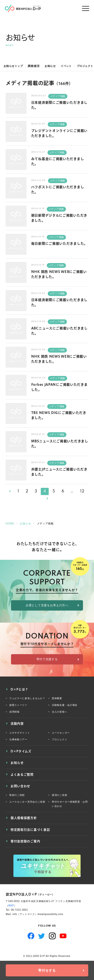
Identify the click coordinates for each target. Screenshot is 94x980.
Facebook (31, 936)
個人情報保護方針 (24, 818)
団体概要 (57, 698)
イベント (66, 66)
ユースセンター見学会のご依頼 (27, 802)
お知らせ (50, 66)
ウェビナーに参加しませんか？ (27, 698)
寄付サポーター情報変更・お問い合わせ (70, 804)
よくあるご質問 (22, 774)
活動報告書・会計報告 (65, 705)
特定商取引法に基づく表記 (30, 830)
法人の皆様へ (59, 712)
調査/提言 (34, 66)
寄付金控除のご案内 (25, 841)
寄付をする (47, 970)
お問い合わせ (20, 786)
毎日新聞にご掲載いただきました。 (59, 244)
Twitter (42, 936)
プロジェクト (85, 66)
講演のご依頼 (59, 795)
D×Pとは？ (19, 689)
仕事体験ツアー (18, 739)
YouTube (63, 936)
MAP (11, 906)
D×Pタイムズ (21, 751)
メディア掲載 (58, 96)
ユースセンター (61, 733)
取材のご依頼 (17, 795)
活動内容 (17, 723)
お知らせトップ (13, 66)
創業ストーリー (18, 705)
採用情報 (15, 712)
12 (82, 491)
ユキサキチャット (20, 733)
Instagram (52, 936)
